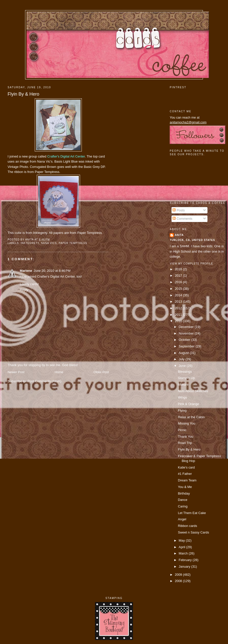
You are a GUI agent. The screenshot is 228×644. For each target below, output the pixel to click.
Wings (182, 397)
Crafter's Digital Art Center (66, 156)
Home (59, 372)
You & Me (185, 487)
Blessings (185, 372)
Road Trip (185, 443)
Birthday (184, 493)
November (187, 333)
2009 (179, 575)
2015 (179, 289)
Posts (179, 210)
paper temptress (73, 243)
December (187, 327)
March (184, 553)
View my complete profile (191, 264)
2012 (179, 308)
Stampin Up (186, 378)
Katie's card (186, 467)
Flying (182, 410)
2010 (179, 321)
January (185, 567)
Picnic (182, 430)
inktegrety (30, 243)
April (182, 547)
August (184, 353)
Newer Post (16, 372)
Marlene (26, 271)
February (186, 560)
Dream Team (187, 480)
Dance (183, 500)
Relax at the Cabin (191, 417)
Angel (182, 519)
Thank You (186, 437)
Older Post (101, 372)
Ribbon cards (187, 526)
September (187, 346)
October (185, 340)
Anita (179, 235)
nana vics (49, 243)
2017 (179, 275)
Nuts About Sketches (193, 391)
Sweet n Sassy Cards (193, 532)
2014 (179, 295)
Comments (182, 219)
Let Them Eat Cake (192, 513)
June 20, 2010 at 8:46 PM (52, 271)
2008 (179, 581)
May (182, 540)
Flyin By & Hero (23, 94)
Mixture (183, 384)
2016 (179, 282)
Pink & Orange (188, 404)
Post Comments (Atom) (45, 381)
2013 (179, 302)
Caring (183, 506)
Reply (24, 290)
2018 (179, 269)
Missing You (187, 423)
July (182, 359)
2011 (179, 315)
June (183, 366)
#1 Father (185, 474)
